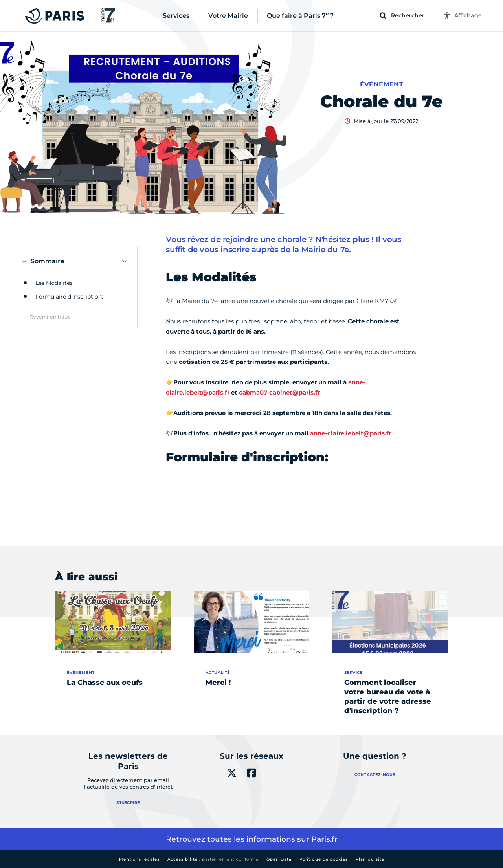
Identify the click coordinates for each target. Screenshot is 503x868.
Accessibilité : (213, 859)
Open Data (279, 859)
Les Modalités (54, 283)
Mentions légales (139, 859)
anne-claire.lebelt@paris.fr (351, 433)
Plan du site (370, 859)
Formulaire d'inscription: (69, 297)
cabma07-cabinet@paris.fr (279, 392)
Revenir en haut (50, 317)
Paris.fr (324, 839)
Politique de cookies (324, 859)
